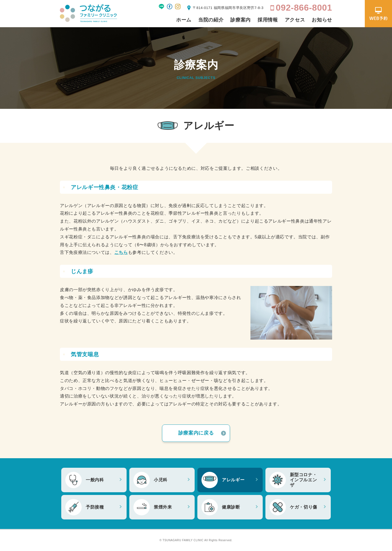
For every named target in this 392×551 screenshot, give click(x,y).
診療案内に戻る (196, 433)
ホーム (184, 20)
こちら (121, 252)
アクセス (295, 20)
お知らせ (322, 20)
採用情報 (268, 20)
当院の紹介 (211, 20)
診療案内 (241, 20)
